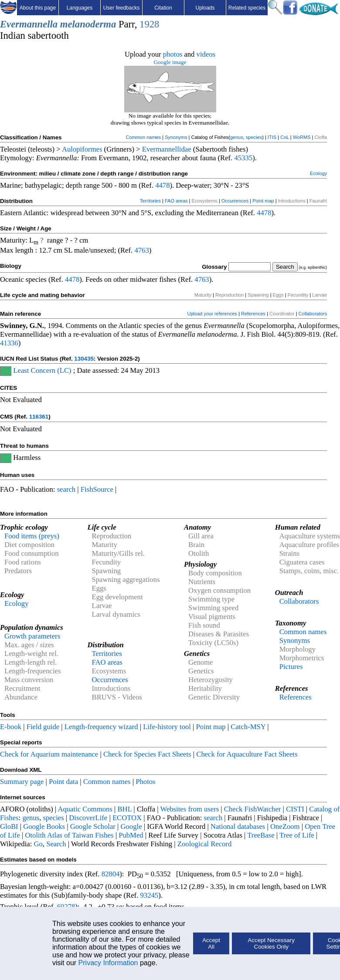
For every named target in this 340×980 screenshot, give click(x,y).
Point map (263, 201)
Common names (143, 137)
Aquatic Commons (85, 809)
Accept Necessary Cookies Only (271, 943)
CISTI (295, 809)
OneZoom (285, 826)
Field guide (43, 727)
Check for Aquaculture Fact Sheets (247, 754)
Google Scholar (93, 826)
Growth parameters (32, 636)
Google (131, 826)
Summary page (22, 782)
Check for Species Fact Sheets (147, 754)
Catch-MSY (248, 727)
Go (38, 844)
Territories (150, 201)
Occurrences (235, 201)
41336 (9, 343)
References (253, 314)
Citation (163, 8)
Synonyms (176, 137)
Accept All (211, 943)
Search (56, 844)
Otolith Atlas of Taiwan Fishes (69, 835)
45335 (243, 158)
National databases (238, 826)
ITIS (272, 137)
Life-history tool (167, 727)
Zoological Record (204, 844)
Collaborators (313, 314)
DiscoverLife (88, 818)
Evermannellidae (167, 149)
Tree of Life (297, 835)
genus (237, 137)
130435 (84, 359)
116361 (39, 417)
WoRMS (302, 137)
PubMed (131, 835)
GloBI (9, 826)
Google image (170, 62)
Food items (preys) (32, 536)
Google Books (44, 826)
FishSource (97, 489)
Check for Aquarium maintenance (49, 754)
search (66, 489)
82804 (111, 874)
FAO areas (176, 201)
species (254, 137)
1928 (149, 24)
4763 (141, 250)
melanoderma (88, 24)
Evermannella (29, 24)
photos (173, 54)
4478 (162, 185)
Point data (63, 782)
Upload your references (212, 314)
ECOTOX (127, 818)
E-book (11, 727)
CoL (285, 137)
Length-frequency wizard (101, 727)
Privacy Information (108, 963)
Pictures (291, 667)
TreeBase (261, 835)
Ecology (318, 173)
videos (206, 54)
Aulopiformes (82, 149)
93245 (150, 895)
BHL (125, 809)
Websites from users (190, 809)
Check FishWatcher (253, 809)
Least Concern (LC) (42, 370)
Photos (145, 782)
